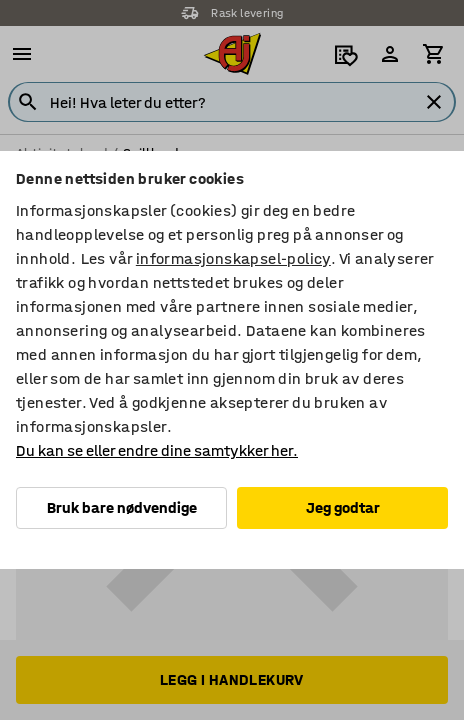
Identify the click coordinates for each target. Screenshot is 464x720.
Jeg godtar (343, 507)
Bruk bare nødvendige (122, 507)
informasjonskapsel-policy (233, 258)
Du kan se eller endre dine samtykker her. (157, 450)
